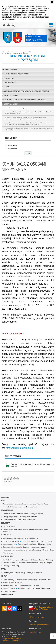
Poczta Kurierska (9, 563)
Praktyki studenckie (34, 573)
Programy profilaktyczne (28, 517)
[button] (51, 25)
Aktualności (6, 498)
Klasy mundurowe (9, 538)
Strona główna (7, 52)
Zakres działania (31, 507)
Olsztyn (6, 527)
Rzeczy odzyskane (10, 517)
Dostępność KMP (25, 52)
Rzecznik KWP (9, 78)
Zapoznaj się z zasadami (13, 638)
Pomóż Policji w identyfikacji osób (15, 514)
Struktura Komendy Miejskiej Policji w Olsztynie (33, 504)
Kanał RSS (4, 609)
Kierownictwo (8, 504)
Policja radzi (6, 535)
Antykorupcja (8, 553)
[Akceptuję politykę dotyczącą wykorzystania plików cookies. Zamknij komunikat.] (52, 2)
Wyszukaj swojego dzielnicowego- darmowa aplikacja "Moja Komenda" (25, 530)
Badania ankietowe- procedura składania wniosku (26, 91)
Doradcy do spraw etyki (11, 566)
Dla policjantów (7, 556)
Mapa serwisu (13, 148)
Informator (25, 560)
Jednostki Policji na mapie (12, 507)
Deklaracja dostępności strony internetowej (24, 100)
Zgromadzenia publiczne (27, 544)
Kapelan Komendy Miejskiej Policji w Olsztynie (35, 563)
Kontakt (16, 52)
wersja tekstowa (37, 632)
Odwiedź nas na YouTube (9, 609)
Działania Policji (7, 510)
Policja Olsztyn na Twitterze (19, 609)
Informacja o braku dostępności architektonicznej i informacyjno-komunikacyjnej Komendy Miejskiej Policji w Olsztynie (25, 118)
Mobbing (49, 560)
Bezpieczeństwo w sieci (12, 547)
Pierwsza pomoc (44, 544)
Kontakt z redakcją (38, 617)
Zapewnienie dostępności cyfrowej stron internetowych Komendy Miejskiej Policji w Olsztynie (28, 129)
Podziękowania (29, 520)
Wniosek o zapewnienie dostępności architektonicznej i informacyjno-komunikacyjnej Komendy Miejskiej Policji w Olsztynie (27, 124)
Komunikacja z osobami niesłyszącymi (15, 53)
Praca (3, 569)
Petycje (6, 87)
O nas (3, 500)
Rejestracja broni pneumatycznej (15, 550)
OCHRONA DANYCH (7, 594)
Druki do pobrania (37, 560)
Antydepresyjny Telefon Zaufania (42, 550)
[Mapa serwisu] (9, 25)
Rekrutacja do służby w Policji (14, 573)
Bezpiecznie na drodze (11, 541)
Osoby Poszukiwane (38, 514)
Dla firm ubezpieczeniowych (15, 74)
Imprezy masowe (9, 544)
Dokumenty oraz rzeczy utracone (35, 547)
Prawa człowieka (10, 95)
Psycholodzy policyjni (11, 560)
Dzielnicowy (6, 523)
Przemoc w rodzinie (29, 541)
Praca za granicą (45, 541)
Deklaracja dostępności (40, 625)
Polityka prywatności (11, 641)
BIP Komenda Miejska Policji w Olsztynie (43, 608)
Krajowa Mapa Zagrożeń (12, 520)
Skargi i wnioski (10, 82)
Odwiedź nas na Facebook (14, 609)
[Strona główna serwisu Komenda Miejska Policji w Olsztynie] (4, 25)
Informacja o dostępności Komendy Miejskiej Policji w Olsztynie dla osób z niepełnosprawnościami (28, 113)
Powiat (13, 527)
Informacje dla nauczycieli (28, 538)
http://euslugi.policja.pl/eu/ (20, 448)
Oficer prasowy (10, 70)
